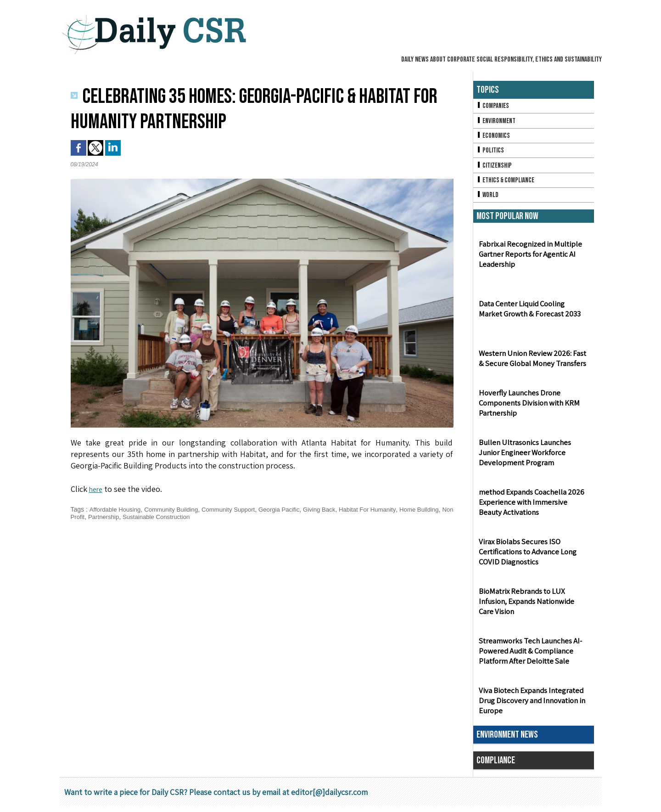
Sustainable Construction (202, 517)
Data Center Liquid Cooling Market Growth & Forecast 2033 (532, 315)
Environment (497, 122)
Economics (494, 138)
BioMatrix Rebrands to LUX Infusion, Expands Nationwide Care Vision (533, 607)
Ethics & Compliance (507, 184)
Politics (491, 153)
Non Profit (111, 517)
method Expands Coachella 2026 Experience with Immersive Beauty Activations (532, 508)
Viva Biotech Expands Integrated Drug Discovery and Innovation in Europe (530, 707)
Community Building (176, 509)
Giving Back (333, 509)
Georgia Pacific (290, 509)
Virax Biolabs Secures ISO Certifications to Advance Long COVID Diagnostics (526, 558)
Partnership (146, 517)
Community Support (236, 509)
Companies (493, 106)
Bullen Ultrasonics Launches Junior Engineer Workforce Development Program (534, 459)
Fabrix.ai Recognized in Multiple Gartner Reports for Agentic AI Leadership (528, 260)
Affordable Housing (116, 509)
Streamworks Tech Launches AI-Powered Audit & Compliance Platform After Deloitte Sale (528, 657)
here (97, 489)
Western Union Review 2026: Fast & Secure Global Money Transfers (533, 364)
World (488, 200)
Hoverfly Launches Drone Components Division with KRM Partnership (528, 409)
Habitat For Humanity (384, 509)
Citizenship (495, 169)
